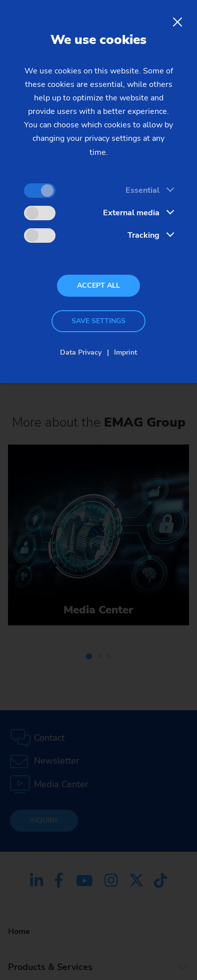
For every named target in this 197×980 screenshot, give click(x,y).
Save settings (98, 321)
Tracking (143, 235)
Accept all (98, 285)
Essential (142, 190)
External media (131, 213)
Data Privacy (81, 352)
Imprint (125, 352)
